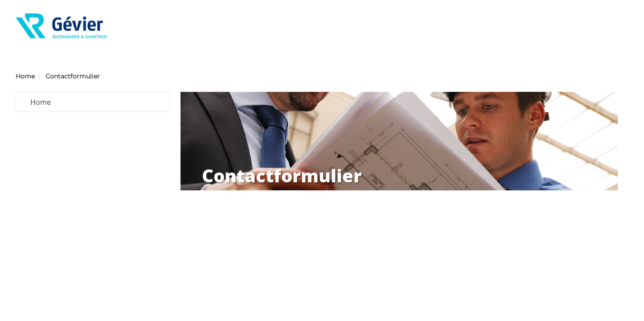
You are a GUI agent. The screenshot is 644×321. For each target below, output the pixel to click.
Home (25, 76)
